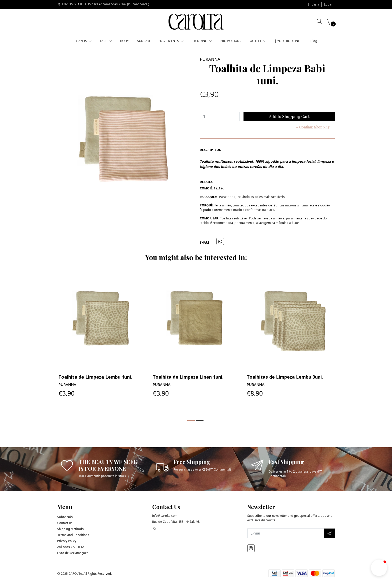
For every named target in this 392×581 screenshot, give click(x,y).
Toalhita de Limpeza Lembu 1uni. (95, 377)
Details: (207, 182)
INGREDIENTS (171, 41)
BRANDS (83, 41)
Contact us (65, 523)
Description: (211, 150)
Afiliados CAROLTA (71, 547)
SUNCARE (144, 41)
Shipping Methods (70, 529)
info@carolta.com (165, 516)
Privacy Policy (67, 541)
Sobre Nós (65, 517)
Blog (314, 41)
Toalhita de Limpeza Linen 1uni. (188, 377)
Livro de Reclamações (73, 553)
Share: (205, 243)
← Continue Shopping (312, 127)
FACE (106, 41)
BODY (124, 41)
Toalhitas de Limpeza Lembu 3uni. (285, 377)
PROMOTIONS (231, 41)
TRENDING (202, 41)
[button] (313, 4)
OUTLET (258, 41)
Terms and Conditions (73, 535)
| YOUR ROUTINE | (288, 41)
